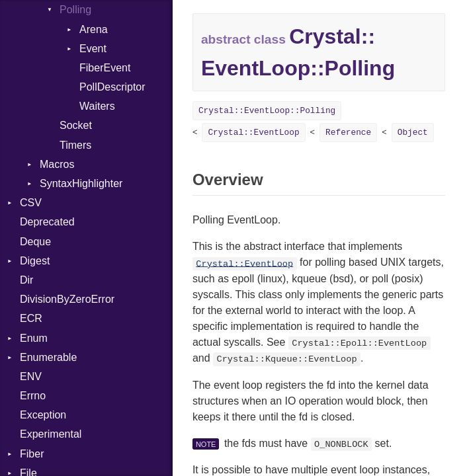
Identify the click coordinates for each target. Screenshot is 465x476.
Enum (34, 338)
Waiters (97, 106)
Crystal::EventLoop (253, 133)
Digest (35, 261)
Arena (94, 29)
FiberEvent (105, 68)
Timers (75, 145)
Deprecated (47, 222)
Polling (75, 10)
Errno (33, 396)
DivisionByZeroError (67, 299)
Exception (43, 415)
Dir (26, 280)
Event (93, 49)
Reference (348, 133)
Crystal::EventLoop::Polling (267, 111)
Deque (35, 242)
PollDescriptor (112, 87)
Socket (76, 125)
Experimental (51, 434)
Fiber (32, 454)
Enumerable (48, 357)
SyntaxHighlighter (81, 183)
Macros (57, 164)
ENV (31, 377)
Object (413, 133)
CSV (31, 203)
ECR (31, 318)
